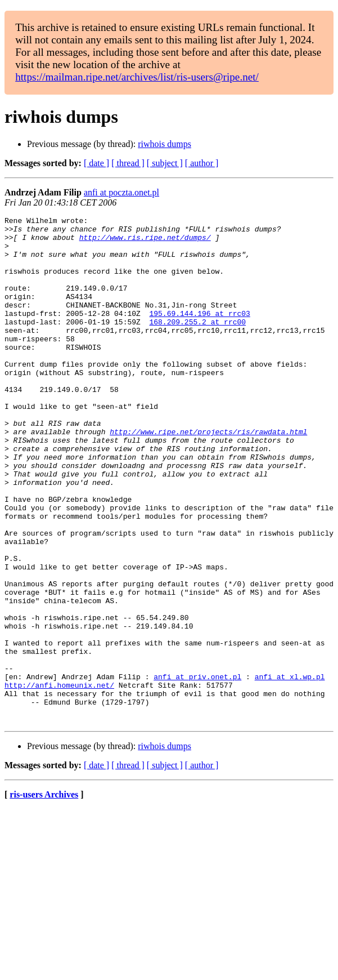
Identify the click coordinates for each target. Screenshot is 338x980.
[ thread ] (128, 163)
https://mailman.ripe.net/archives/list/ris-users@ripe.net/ (137, 77)
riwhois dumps (165, 144)
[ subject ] (165, 163)
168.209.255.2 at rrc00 (197, 344)
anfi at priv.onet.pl (197, 769)
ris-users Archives (44, 896)
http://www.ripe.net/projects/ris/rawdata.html (208, 475)
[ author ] (202, 163)
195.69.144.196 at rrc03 (199, 333)
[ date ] (96, 163)
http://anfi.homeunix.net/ (59, 779)
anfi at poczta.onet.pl (121, 192)
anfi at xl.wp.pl (290, 769)
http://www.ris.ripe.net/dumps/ (145, 242)
